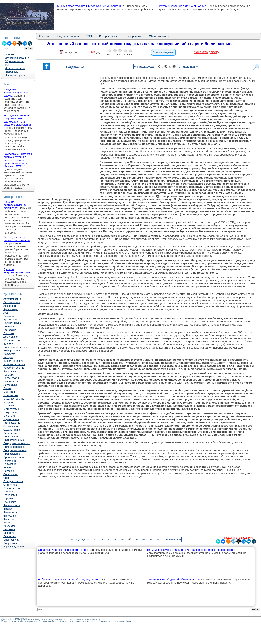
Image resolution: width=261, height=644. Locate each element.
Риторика (9, 471)
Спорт (7, 478)
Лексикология (11, 378)
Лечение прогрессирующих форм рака (15, 205)
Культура (9, 375)
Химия (7, 523)
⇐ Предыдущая (145, 67)
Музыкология (11, 419)
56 (158, 539)
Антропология (12, 302)
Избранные (12, 72)
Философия (10, 516)
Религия (8, 467)
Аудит (7, 313)
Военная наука (12, 323)
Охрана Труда (12, 430)
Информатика (12, 351)
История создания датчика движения (183, 6)
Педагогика (10, 433)
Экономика (10, 536)
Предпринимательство (17, 443)
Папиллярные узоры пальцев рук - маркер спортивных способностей (191, 550)
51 (123, 539)
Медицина (10, 402)
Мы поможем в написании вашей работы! (116, 621)
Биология (9, 316)
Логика (7, 388)
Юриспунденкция (14, 547)
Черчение (9, 529)
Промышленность (14, 457)
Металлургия (11, 409)
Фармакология (12, 505)
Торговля (9, 498)
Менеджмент (11, 406)
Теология (9, 492)
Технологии (10, 495)
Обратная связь (14, 61)
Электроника (11, 540)
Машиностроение (14, 399)
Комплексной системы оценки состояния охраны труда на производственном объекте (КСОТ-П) (18, 160)
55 (151, 539)
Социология (11, 474)
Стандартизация (13, 481)
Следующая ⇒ (188, 67)
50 (116, 539)
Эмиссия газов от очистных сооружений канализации (89, 6)
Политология (11, 437)
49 (109, 539)
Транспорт (10, 502)
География (10, 330)
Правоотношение (14, 440)
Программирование (15, 450)
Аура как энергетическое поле (17, 271)
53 (137, 539)
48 (102, 539)
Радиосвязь (10, 464)
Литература (10, 385)
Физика (8, 509)
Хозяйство (10, 526)
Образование (11, 426)
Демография (11, 337)
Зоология (9, 344)
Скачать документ (163, 52)
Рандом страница (68, 36)
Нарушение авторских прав (86, 621)
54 (144, 539)
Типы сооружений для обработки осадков (173, 579)
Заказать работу (207, 52)
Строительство (12, 488)
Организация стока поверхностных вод (63, 550)
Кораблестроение (14, 368)
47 (95, 539)
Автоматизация (12, 299)
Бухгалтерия (11, 320)
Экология (9, 533)
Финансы (9, 519)
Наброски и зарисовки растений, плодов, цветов (69, 579)
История (8, 357)
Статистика (10, 485)
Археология (10, 306)
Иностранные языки (15, 347)
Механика (9, 416)
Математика (11, 395)
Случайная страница (17, 58)
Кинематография (13, 361)
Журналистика (12, 340)
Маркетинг (10, 392)
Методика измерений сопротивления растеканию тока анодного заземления (17, 120)
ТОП (8, 65)
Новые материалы (16, 75)
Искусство (9, 354)
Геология (9, 333)
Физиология (10, 512)
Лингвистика (11, 381)
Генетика (9, 326)
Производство (12, 454)
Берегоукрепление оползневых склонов (17, 239)
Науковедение (12, 423)
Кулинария (10, 371)
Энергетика (10, 543)
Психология (10, 461)
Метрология (10, 412)
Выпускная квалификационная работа (16, 92)
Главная (10, 54)
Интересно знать (15, 68)
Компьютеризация (14, 364)
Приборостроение (14, 447)
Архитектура (11, 309)
